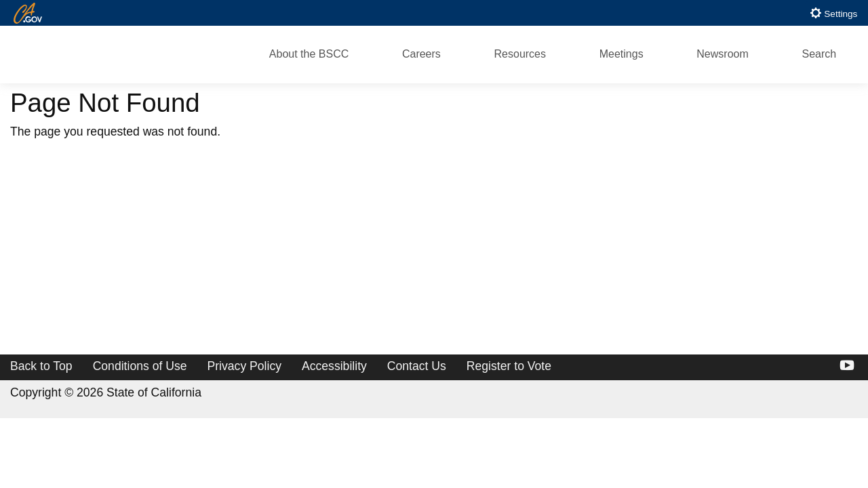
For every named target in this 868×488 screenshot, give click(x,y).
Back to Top (41, 366)
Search (819, 54)
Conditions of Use (140, 366)
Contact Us (417, 366)
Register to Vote (509, 366)
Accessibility (334, 366)
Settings (834, 13)
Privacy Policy (245, 366)
